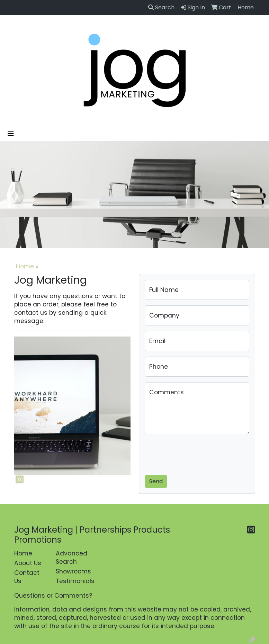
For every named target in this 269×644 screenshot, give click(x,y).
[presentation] (197, 453)
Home (25, 266)
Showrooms (72, 571)
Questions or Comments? (53, 596)
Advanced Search (71, 558)
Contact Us (27, 577)
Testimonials (72, 581)
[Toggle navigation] (11, 134)
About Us (28, 563)
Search (161, 7)
